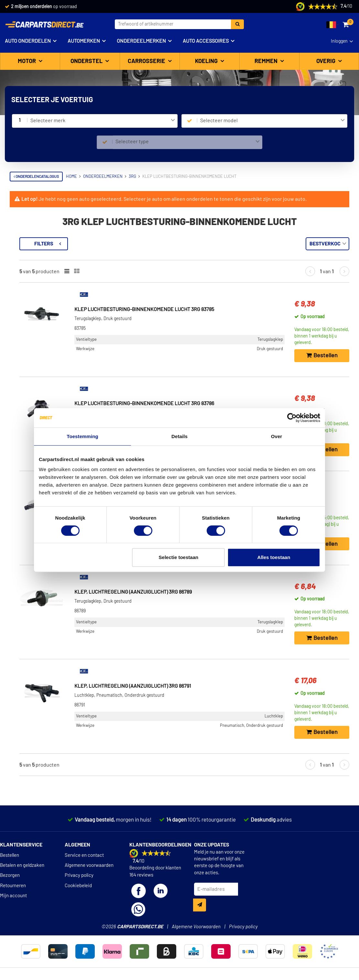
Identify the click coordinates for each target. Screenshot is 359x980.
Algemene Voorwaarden (196, 927)
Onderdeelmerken (141, 41)
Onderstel (87, 61)
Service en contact (84, 855)
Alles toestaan (274, 557)
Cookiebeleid (78, 886)
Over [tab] (277, 436)
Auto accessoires (206, 41)
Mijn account (13, 896)
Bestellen (10, 855)
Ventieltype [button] (30, 285)
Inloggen (339, 41)
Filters (131, 244)
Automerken (84, 41)
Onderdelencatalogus (36, 177)
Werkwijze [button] (29, 329)
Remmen (267, 61)
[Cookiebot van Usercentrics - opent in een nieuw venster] (292, 418)
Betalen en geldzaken (22, 865)
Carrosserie (147, 61)
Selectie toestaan (179, 557)
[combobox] (103, 121)
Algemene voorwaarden (89, 865)
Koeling (207, 61)
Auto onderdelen (28, 41)
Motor (27, 61)
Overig (326, 61)
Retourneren (13, 886)
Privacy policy (79, 875)
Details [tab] (180, 436)
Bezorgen (10, 875)
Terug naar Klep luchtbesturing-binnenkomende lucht (49, 248)
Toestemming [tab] (82, 436)
